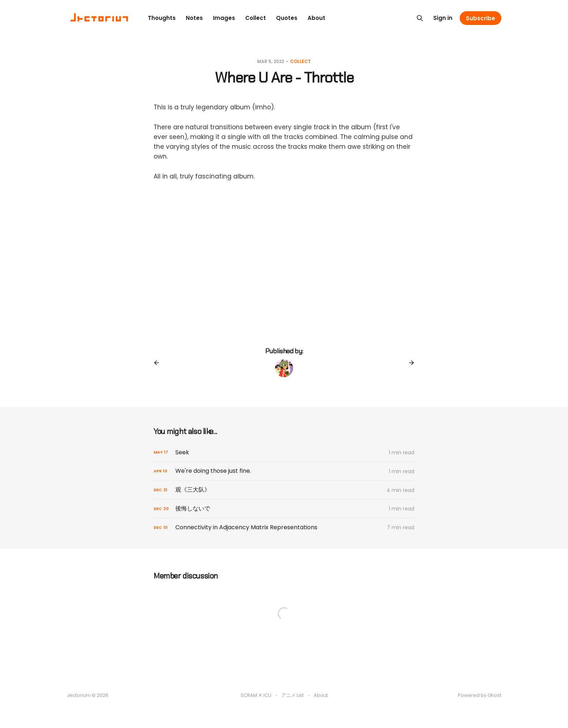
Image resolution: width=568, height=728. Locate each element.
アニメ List (293, 695)
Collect (256, 18)
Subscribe (481, 18)
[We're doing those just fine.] (284, 471)
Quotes (287, 18)
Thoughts (162, 18)
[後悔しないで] (284, 509)
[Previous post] (159, 363)
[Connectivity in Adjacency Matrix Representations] (284, 528)
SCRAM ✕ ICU (256, 695)
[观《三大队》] (284, 490)
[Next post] (409, 363)
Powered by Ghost (480, 695)
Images (224, 18)
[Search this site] (420, 18)
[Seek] (284, 453)
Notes (194, 18)
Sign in (443, 18)
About (316, 18)
